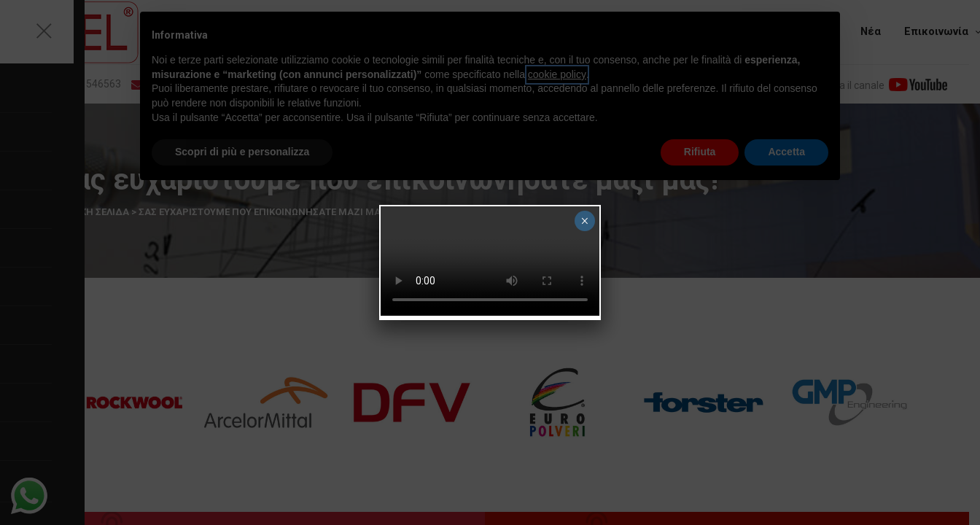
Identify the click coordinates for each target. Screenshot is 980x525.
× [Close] (584, 221)
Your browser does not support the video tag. (490, 261)
